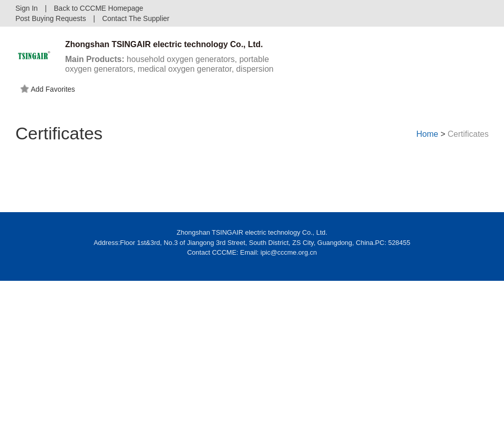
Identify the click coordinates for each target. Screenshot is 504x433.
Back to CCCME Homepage (98, 8)
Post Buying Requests (51, 18)
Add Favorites (48, 89)
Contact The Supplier (136, 18)
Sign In (27, 8)
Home (427, 134)
